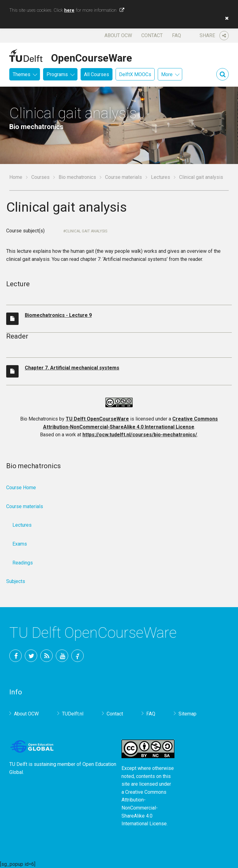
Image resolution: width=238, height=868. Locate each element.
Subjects (16, 581)
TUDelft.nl (73, 714)
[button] (225, 18)
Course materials (123, 177)
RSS (46, 656)
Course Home (21, 488)
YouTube (62, 656)
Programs (57, 74)
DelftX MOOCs (135, 74)
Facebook (15, 656)
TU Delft (77, 656)
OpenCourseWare (92, 57)
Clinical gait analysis (86, 231)
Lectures (161, 177)
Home (16, 177)
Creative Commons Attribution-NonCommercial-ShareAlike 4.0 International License (144, 808)
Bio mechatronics (77, 177)
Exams (20, 544)
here (69, 10)
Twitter (31, 656)
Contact (152, 35)
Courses (40, 177)
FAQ (176, 35)
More (167, 74)
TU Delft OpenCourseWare (97, 419)
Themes (22, 74)
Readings (23, 563)
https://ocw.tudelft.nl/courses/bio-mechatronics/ (140, 435)
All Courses (97, 74)
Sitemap (187, 714)
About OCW (118, 35)
